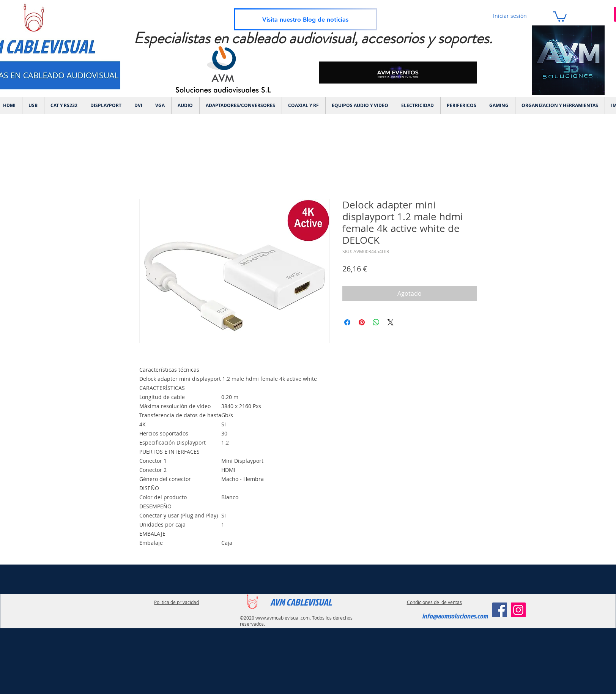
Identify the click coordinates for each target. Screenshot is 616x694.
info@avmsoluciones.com (455, 616)
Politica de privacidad (176, 602)
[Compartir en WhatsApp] (376, 322)
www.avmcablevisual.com (283, 618)
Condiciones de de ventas (434, 602)
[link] (560, 16)
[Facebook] (500, 610)
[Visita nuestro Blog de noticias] (306, 19)
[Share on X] (391, 322)
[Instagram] (518, 610)
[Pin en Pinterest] (362, 322)
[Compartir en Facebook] (347, 322)
